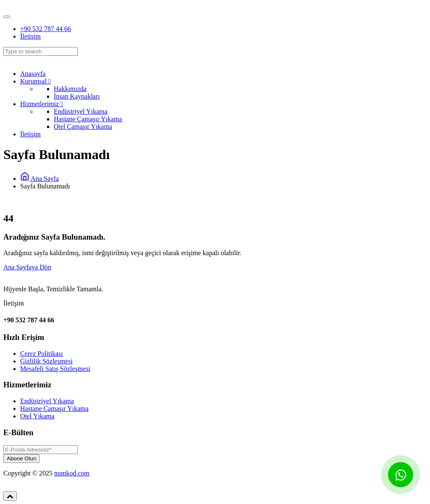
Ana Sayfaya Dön (27, 267)
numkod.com (72, 473)
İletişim (30, 36)
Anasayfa (33, 74)
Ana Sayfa (39, 179)
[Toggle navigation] (7, 17)
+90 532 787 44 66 (46, 29)
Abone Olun (21, 458)
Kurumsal (35, 81)
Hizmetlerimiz (42, 104)
